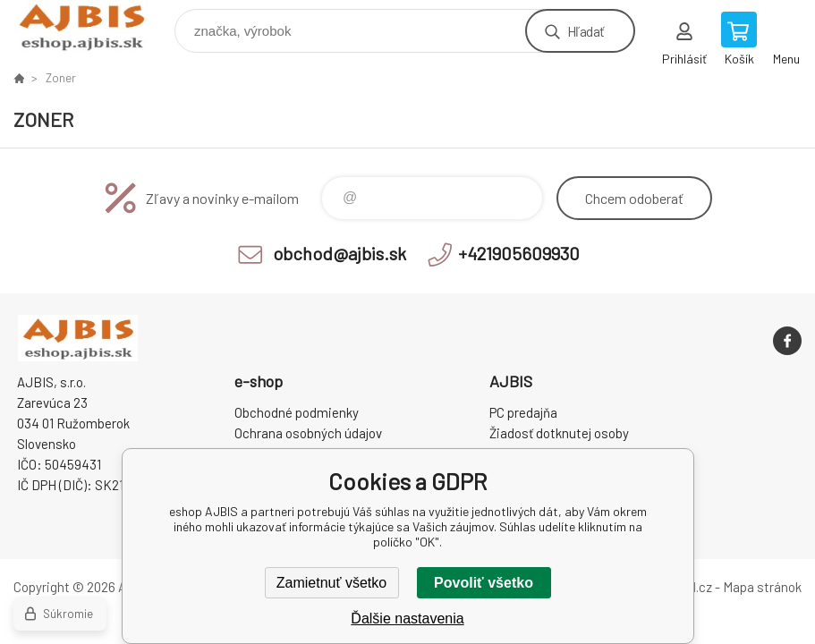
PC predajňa (523, 412)
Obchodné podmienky (297, 412)
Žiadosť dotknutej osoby (559, 433)
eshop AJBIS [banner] (93, 26)
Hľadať (586, 31)
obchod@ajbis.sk (340, 253)
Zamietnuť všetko (331, 583)
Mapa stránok (762, 587)
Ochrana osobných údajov (308, 433)
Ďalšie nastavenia (407, 619)
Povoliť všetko (484, 583)
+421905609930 (519, 253)
